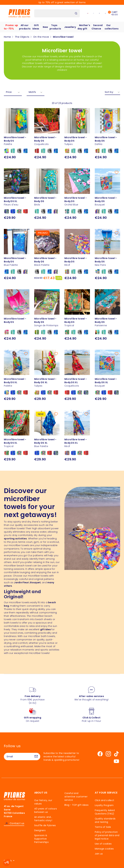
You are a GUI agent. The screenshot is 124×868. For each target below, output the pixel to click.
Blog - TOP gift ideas (76, 805)
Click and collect (105, 800)
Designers (40, 830)
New (45, 27)
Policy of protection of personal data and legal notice (107, 835)
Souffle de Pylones (45, 825)
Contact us (17, 823)
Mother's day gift (84, 27)
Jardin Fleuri (22, 582)
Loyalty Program (104, 805)
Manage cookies (104, 849)
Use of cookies (103, 844)
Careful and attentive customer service (76, 797)
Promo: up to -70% (11, 27)
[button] (7, 863)
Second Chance (97, 27)
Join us (99, 854)
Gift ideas (36, 27)
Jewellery (70, 27)
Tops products (55, 27)
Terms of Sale (103, 827)
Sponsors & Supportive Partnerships (41, 839)
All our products (25, 27)
